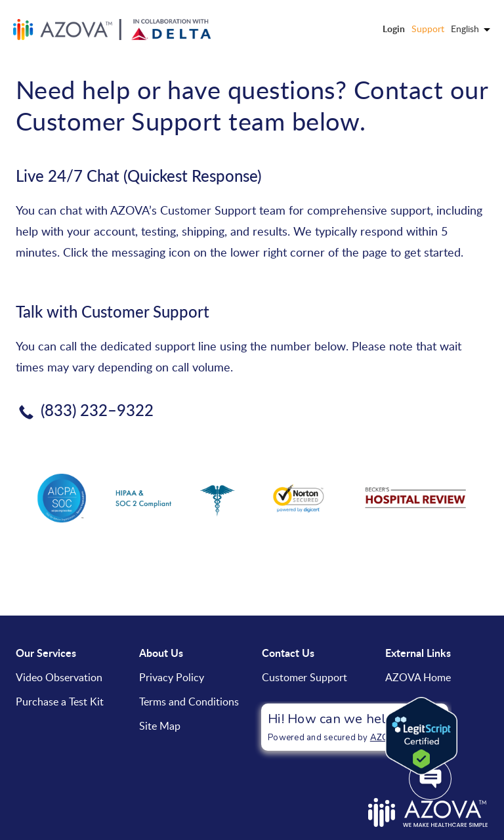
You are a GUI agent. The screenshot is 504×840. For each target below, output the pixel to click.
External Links (418, 653)
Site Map (160, 726)
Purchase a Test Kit (60, 702)
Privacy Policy (172, 677)
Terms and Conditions (189, 702)
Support (428, 29)
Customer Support (304, 677)
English (471, 29)
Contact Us (288, 653)
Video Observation (59, 677)
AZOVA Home (418, 677)
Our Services (46, 653)
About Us (161, 653)
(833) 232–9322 (97, 410)
